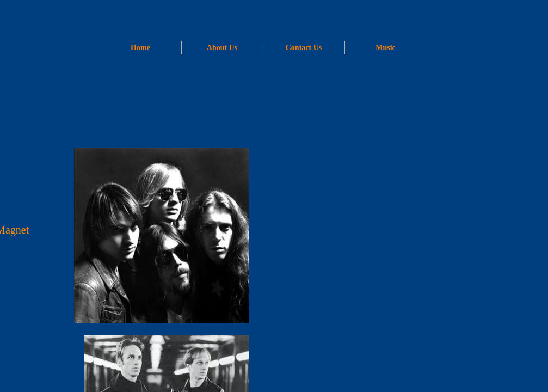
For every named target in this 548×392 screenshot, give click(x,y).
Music (386, 48)
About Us (222, 48)
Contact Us (304, 48)
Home (140, 48)
